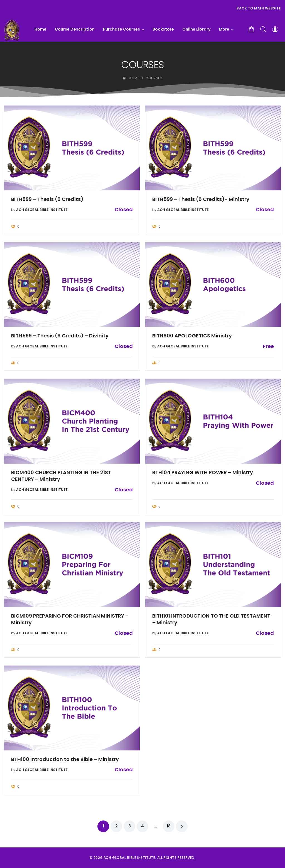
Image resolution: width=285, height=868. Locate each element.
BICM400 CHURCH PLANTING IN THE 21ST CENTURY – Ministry (61, 476)
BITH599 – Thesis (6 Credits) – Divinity (60, 336)
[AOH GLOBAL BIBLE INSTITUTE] (12, 29)
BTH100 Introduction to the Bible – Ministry (65, 759)
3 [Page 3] (130, 826)
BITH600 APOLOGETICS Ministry (192, 336)
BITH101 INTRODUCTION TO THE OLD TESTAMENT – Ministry (211, 619)
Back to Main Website (259, 8)
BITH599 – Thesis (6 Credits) (47, 199)
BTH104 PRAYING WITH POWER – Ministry (203, 472)
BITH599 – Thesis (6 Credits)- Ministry (201, 199)
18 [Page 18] (169, 826)
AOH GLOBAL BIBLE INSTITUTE (42, 210)
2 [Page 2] (116, 826)
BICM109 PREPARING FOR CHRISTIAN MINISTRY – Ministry (70, 619)
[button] (226, 29)
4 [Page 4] (142, 826)
